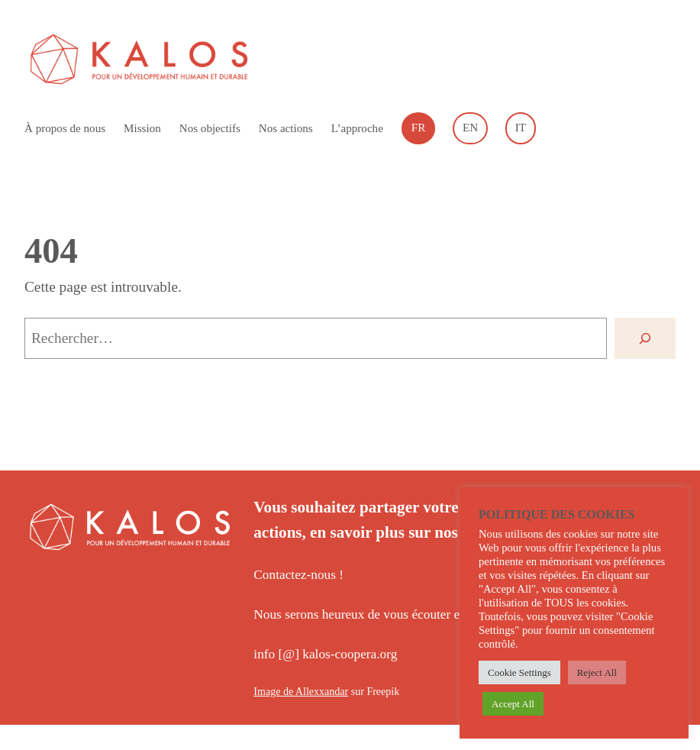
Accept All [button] (513, 704)
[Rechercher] (645, 338)
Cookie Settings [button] (519, 672)
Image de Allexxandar (301, 691)
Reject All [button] (597, 672)
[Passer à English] (470, 128)
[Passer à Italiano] (521, 128)
